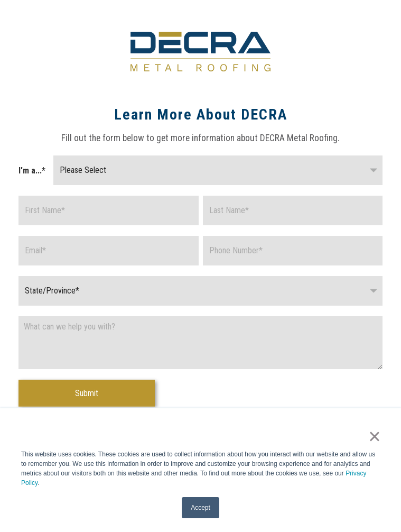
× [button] (374, 436)
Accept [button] (200, 508)
